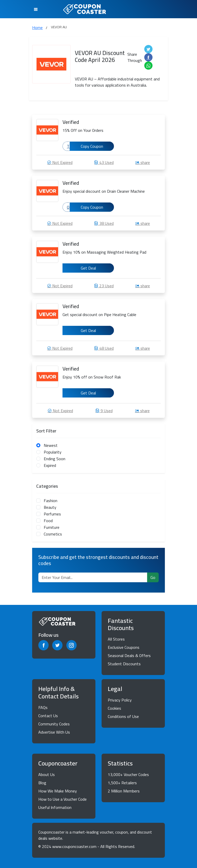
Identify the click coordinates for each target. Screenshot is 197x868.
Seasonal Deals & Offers (129, 655)
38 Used (104, 223)
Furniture (52, 527)
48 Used (104, 348)
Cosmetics (53, 534)
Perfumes (52, 514)
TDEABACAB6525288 (90, 146)
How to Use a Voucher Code (62, 799)
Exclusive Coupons (124, 647)
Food (48, 521)
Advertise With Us (54, 732)
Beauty (50, 507)
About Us (47, 774)
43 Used (104, 162)
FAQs (43, 707)
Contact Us (48, 716)
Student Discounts (124, 664)
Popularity (53, 452)
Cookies (114, 708)
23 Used (104, 286)
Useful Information (55, 807)
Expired (50, 465)
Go (153, 577)
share (143, 162)
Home (37, 27)
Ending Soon (55, 459)
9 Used (104, 411)
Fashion (51, 501)
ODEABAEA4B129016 (90, 207)
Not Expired (60, 162)
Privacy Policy (120, 700)
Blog (42, 783)
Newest (51, 445)
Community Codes (54, 724)
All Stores (116, 639)
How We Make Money (58, 791)
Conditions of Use (123, 716)
